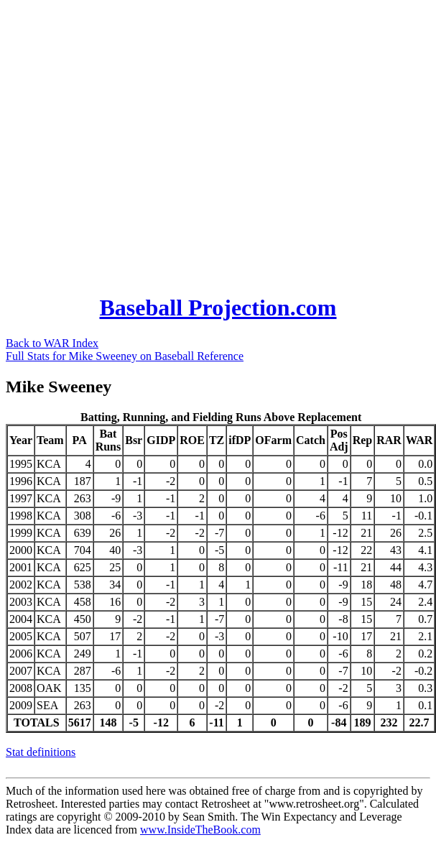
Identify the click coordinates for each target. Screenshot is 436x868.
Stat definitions (41, 752)
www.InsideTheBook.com (200, 830)
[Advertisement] (137, 143)
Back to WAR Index (52, 343)
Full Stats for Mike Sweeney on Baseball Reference (125, 356)
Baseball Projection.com (218, 308)
